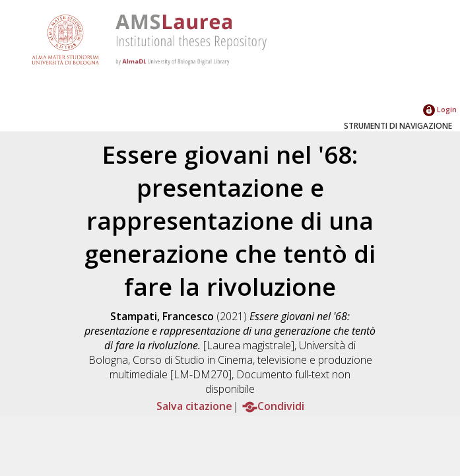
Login (440, 109)
